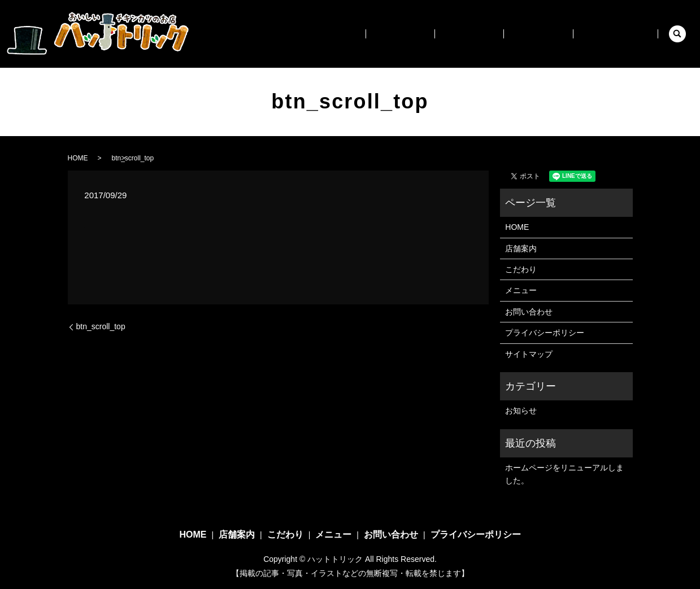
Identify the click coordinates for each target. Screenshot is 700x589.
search (677, 34)
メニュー (553, 34)
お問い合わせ (620, 34)
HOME (384, 34)
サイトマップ (529, 354)
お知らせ (521, 411)
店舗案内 (438, 34)
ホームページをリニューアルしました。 (564, 474)
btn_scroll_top (101, 326)
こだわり (495, 34)
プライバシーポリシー (545, 333)
